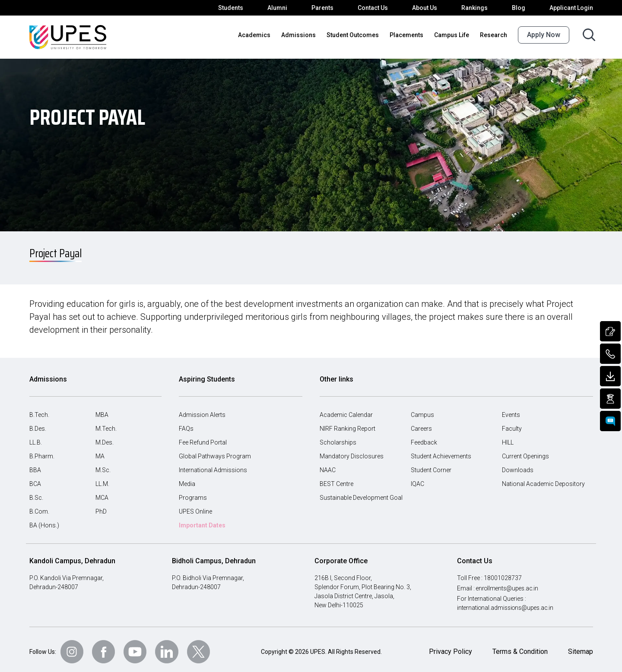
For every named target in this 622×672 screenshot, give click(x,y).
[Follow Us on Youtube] (137, 647)
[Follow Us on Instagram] (73, 647)
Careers (422, 424)
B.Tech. (40, 410)
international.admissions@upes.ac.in (506, 603)
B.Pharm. (42, 452)
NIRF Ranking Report (349, 424)
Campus (422, 410)
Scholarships (337, 438)
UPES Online (197, 507)
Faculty (512, 424)
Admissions (307, 35)
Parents (328, 8)
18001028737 (504, 574)
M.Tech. (106, 424)
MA (100, 452)
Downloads (517, 466)
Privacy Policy (449, 647)
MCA (102, 493)
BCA (36, 480)
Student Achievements (441, 452)
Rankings (478, 8)
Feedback (424, 438)
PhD (101, 507)
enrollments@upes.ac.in (509, 584)
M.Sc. (103, 466)
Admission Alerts (201, 410)
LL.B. (36, 438)
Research (494, 35)
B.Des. (38, 424)
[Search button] (589, 35)
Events (511, 410)
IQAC (418, 480)
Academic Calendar (346, 410)
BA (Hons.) (44, 521)
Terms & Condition (519, 647)
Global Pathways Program (214, 452)
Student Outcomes (358, 35)
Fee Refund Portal (203, 438)
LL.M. (103, 480)
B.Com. (40, 507)
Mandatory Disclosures (350, 452)
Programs (192, 493)
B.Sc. (36, 493)
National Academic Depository (542, 480)
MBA (102, 410)
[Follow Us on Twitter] (201, 647)
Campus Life (454, 35)
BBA (35, 466)
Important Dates (202, 521)
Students (239, 8)
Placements (410, 35)
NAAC (328, 466)
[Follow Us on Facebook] (105, 647)
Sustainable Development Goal (361, 493)
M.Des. (105, 438)
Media (187, 480)
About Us (429, 8)
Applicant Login (572, 8)
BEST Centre (337, 480)
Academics (266, 35)
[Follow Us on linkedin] (169, 647)
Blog (521, 8)
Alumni (284, 8)
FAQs (186, 424)
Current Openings (526, 452)
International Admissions (212, 466)
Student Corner (431, 466)
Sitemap (580, 647)
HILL (508, 438)
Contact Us (378, 8)
